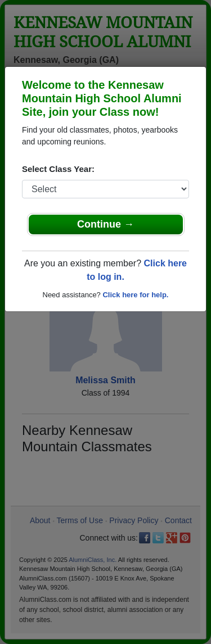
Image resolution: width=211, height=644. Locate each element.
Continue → (105, 224)
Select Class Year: (58, 169)
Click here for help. (135, 295)
